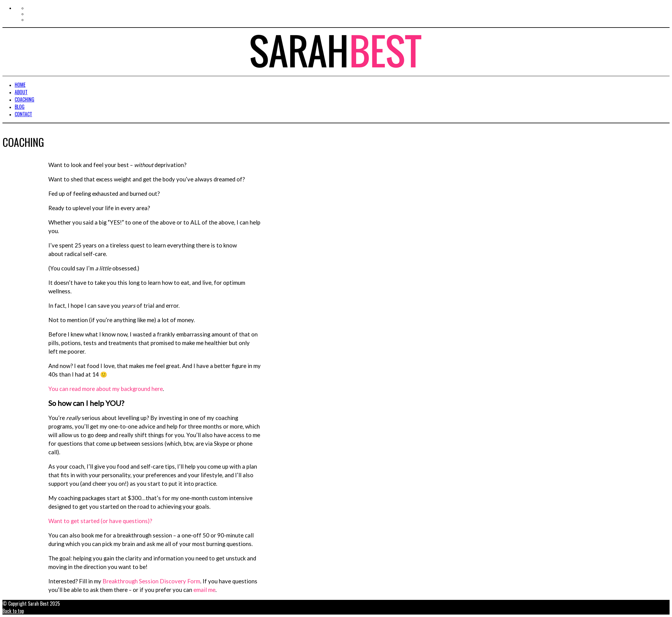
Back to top (13, 611)
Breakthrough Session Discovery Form (151, 581)
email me (204, 590)
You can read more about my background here (106, 389)
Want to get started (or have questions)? (100, 521)
